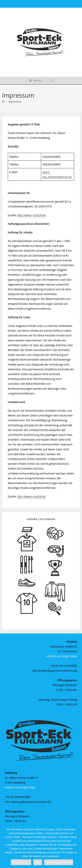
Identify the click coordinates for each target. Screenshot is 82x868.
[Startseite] (3, 101)
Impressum (15, 101)
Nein (38, 862)
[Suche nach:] (51, 81)
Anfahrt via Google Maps (62, 656)
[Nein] (77, 846)
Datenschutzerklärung (58, 862)
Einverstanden (21, 862)
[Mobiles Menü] (35, 81)
